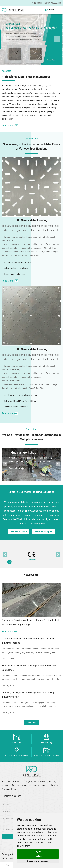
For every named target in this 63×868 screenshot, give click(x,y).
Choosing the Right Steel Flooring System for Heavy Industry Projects (28, 695)
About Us (6, 71)
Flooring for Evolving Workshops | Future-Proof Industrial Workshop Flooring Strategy (30, 622)
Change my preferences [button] (38, 861)
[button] (6, 39)
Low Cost (17, 742)
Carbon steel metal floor (14, 274)
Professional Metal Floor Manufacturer (26, 77)
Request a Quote (19, 531)
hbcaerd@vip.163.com (51, 3)
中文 (52, 10)
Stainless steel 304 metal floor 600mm (20, 395)
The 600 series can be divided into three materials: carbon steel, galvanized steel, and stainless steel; (30, 357)
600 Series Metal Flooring (31, 349)
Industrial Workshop (22, 453)
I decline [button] (38, 856)
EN (47, 10)
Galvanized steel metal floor (16, 268)
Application (31, 429)
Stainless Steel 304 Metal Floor (17, 263)
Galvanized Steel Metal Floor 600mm (20, 401)
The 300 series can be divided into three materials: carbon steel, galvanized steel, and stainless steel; (30, 228)
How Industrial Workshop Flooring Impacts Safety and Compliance (29, 668)
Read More (10, 126)
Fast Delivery (47, 742)
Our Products (31, 138)
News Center (31, 575)
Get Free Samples (44, 531)
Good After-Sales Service (16, 756)
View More (31, 723)
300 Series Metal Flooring (31, 220)
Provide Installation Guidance (46, 756)
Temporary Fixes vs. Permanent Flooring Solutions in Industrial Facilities (28, 641)
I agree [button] (38, 852)
